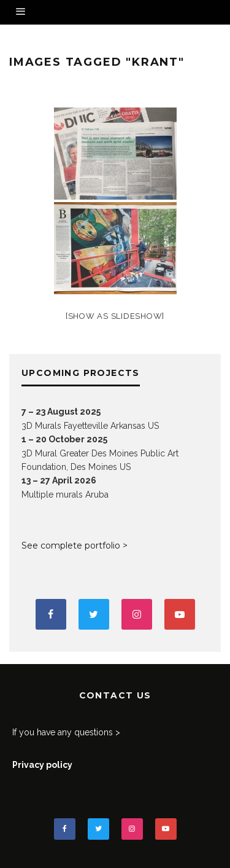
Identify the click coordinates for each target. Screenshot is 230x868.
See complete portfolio (71, 545)
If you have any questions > (66, 732)
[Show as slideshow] (115, 316)
